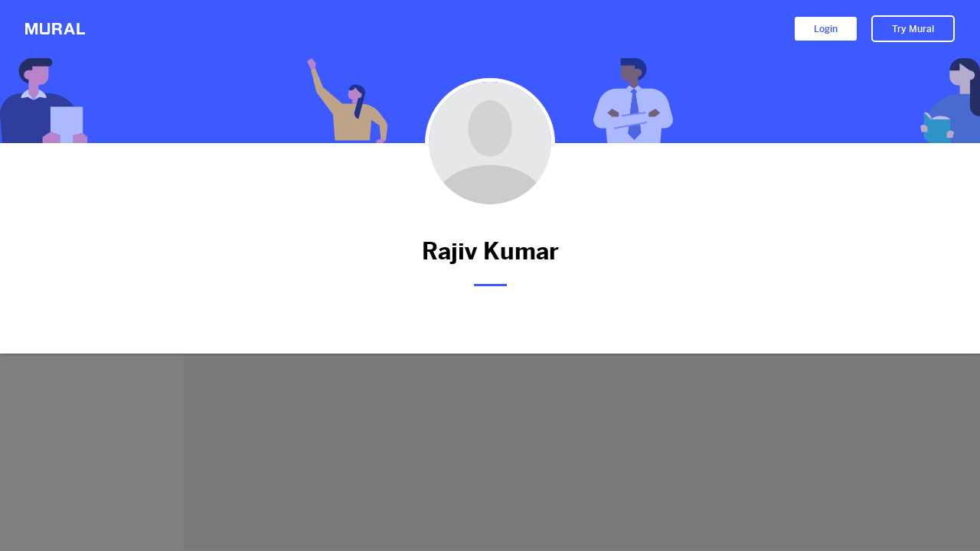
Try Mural (913, 29)
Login (826, 29)
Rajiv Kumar (490, 251)
